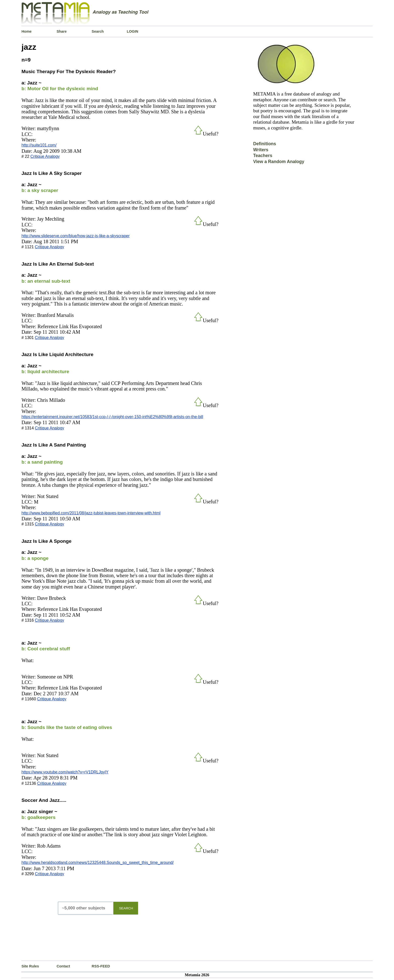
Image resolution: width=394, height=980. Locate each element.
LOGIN (133, 31)
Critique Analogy (45, 156)
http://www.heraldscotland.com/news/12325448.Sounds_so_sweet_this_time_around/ (97, 863)
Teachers (263, 156)
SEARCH (126, 908)
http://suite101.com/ (39, 145)
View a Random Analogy (279, 162)
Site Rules (30, 966)
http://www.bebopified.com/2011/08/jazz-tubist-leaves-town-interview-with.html (91, 513)
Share (62, 31)
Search (98, 31)
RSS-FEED (101, 966)
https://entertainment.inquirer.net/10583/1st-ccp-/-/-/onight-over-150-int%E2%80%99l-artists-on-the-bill (112, 417)
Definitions (265, 144)
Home (26, 31)
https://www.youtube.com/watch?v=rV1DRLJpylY (65, 772)
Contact (63, 966)
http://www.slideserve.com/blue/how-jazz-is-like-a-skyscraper (75, 236)
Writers (261, 150)
